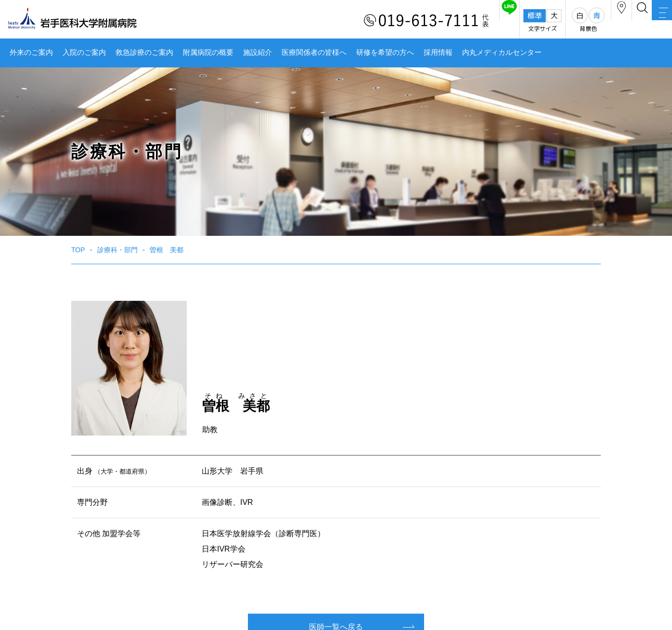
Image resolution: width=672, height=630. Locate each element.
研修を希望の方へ (385, 52)
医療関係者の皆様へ (314, 52)
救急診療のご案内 (144, 52)
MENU (653, 22)
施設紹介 (258, 52)
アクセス (575, 21)
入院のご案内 (84, 52)
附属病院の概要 (208, 52)
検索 (614, 21)
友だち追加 (445, 21)
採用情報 (438, 52)
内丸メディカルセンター (502, 52)
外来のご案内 (31, 52)
